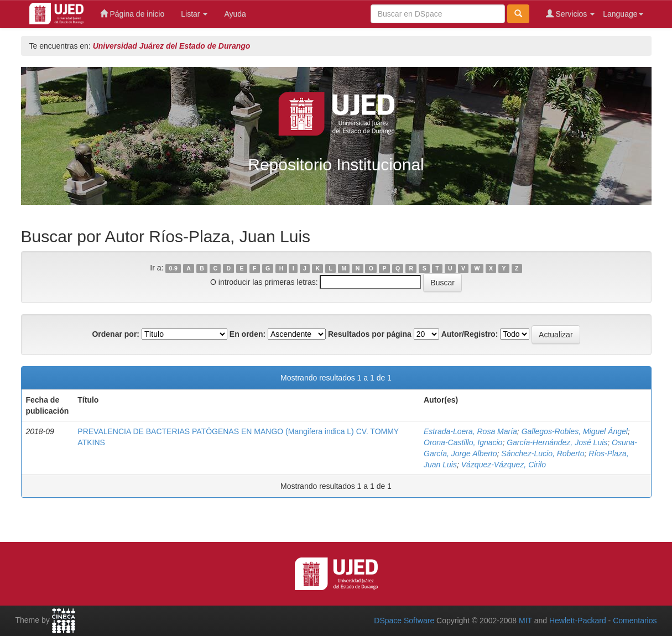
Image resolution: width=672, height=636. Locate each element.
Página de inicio (132, 14)
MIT (525, 621)
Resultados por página (370, 334)
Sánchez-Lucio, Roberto (543, 453)
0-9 (173, 268)
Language (623, 14)
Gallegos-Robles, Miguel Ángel (575, 431)
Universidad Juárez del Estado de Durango (172, 46)
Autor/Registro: (470, 334)
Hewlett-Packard (578, 621)
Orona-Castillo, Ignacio (463, 442)
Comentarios (635, 621)
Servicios (571, 14)
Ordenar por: (116, 334)
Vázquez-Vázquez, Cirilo (504, 465)
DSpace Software (404, 621)
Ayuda (235, 14)
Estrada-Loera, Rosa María (470, 431)
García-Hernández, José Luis (557, 442)
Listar (194, 14)
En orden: (248, 334)
